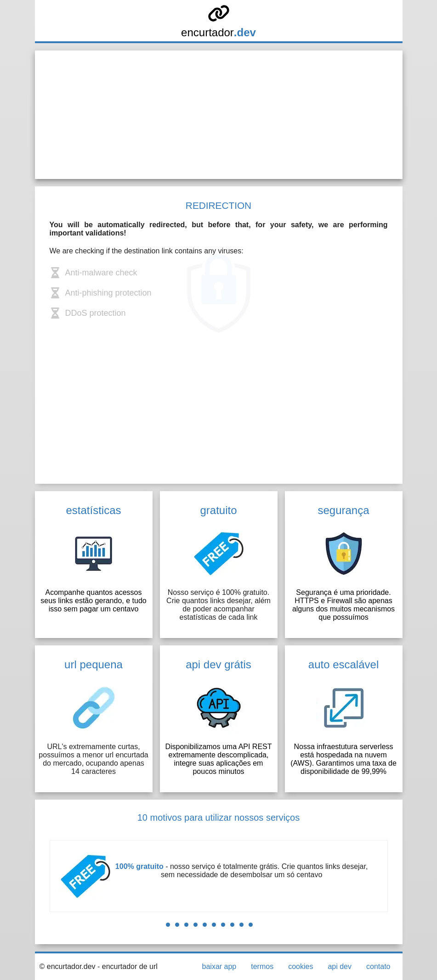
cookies (301, 966)
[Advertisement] (219, 115)
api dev (340, 966)
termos (262, 966)
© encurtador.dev (68, 966)
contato (378, 966)
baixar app (219, 966)
